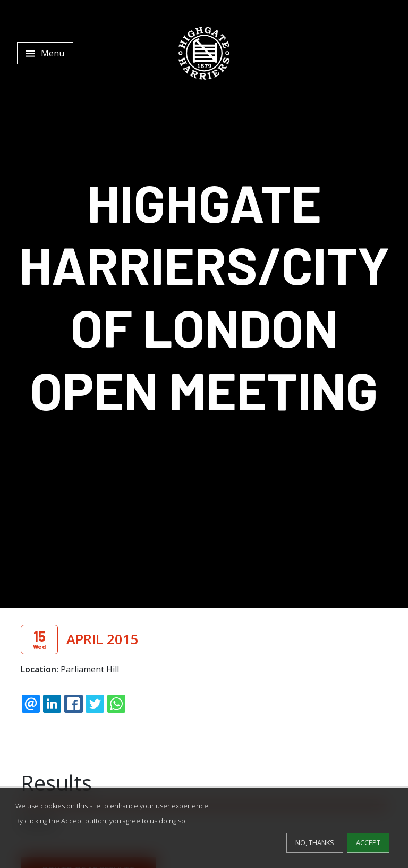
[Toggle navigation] (45, 53)
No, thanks (315, 842)
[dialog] (204, 828)
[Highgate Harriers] (204, 53)
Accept (368, 842)
